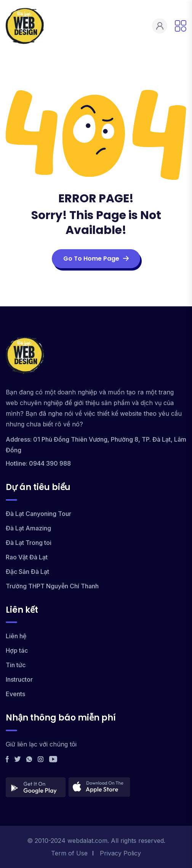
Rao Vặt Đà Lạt (27, 557)
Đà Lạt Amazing (28, 528)
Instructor (19, 679)
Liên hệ (16, 636)
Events (15, 694)
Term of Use (69, 853)
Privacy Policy (120, 853)
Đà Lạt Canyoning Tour (38, 514)
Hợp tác (17, 650)
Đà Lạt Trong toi (29, 543)
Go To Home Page (96, 259)
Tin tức (16, 665)
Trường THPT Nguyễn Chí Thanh (52, 586)
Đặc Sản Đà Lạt (27, 572)
